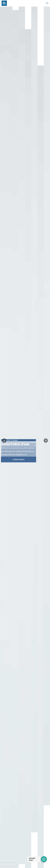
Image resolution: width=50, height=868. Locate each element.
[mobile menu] (47, 3)
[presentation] (8, 865)
